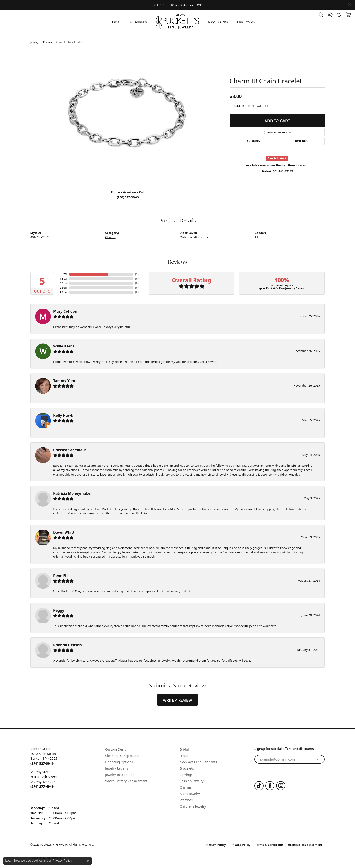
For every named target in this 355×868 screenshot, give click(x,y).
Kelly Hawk (63, 415)
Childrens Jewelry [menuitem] (193, 806)
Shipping (253, 141)
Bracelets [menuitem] (187, 768)
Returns (301, 141)
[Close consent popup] (88, 861)
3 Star (64, 283)
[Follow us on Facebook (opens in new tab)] (270, 786)
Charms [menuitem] (186, 787)
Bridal (115, 22)
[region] (128, 119)
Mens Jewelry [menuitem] (190, 794)
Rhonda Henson (67, 645)
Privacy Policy (241, 845)
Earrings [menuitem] (186, 775)
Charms (48, 42)
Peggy (59, 610)
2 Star (64, 288)
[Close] (349, 5)
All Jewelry (138, 22)
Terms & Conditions (269, 845)
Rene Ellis (62, 576)
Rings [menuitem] (184, 756)
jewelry (35, 42)
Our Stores (246, 22)
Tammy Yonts (65, 381)
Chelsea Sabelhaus (70, 450)
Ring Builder (218, 22)
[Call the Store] (42, 763)
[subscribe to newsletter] (318, 759)
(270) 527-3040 (128, 197)
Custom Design (117, 749)
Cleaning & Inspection (122, 756)
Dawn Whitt (64, 532)
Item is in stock (277, 158)
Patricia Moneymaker (73, 493)
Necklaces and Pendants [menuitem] (198, 762)
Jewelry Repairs (117, 768)
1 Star (64, 292)
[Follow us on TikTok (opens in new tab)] (259, 786)
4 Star (64, 279)
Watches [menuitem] (186, 800)
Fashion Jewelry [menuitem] (192, 781)
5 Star (64, 274)
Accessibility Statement (305, 845)
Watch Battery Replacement (126, 781)
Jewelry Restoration (120, 775)
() (137, 274)
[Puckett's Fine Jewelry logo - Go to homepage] (177, 22)
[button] (321, 15)
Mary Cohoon (65, 311)
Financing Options (119, 762)
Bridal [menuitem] (184, 749)
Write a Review (177, 700)
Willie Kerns (64, 346)
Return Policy (216, 845)
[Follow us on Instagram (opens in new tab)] (281, 786)
